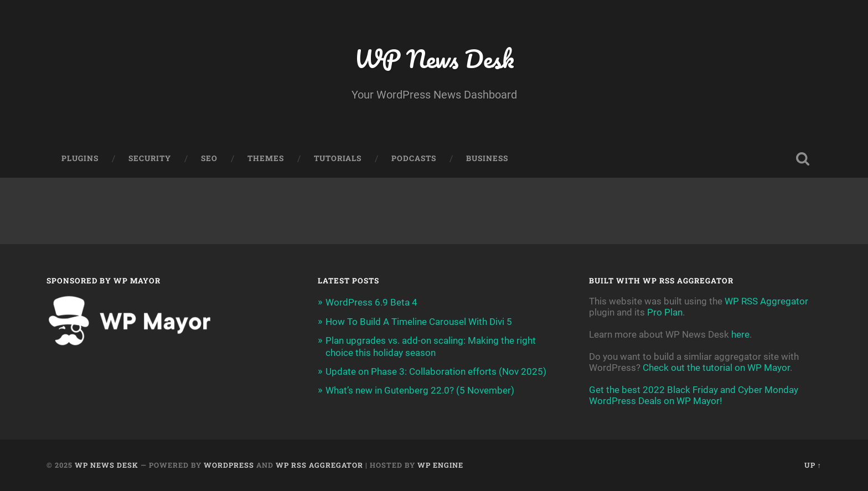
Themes (266, 158)
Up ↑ (813, 465)
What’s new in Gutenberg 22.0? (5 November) (420, 390)
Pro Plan (665, 312)
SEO (209, 158)
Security (150, 158)
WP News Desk (434, 58)
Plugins (80, 158)
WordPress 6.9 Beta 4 (371, 302)
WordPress (229, 465)
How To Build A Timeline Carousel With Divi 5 (419, 322)
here (740, 334)
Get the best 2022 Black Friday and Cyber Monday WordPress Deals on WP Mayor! (694, 395)
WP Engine (440, 465)
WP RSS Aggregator (766, 301)
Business (487, 158)
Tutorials (338, 158)
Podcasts (414, 158)
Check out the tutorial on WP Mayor (716, 368)
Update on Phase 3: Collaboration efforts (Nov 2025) (436, 371)
